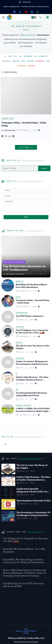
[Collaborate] (47, 17)
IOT (36, 56)
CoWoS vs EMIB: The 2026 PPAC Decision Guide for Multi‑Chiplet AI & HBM (33, 410)
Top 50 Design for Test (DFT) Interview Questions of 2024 (23, 585)
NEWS (23, 61)
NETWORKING (28, 56)
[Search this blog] (20, 168)
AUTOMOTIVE (43, 56)
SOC (20, 56)
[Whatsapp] (10, 136)
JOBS (48, 61)
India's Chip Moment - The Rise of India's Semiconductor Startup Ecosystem (32, 379)
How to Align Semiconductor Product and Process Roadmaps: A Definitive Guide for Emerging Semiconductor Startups (25, 573)
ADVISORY (31, 61)
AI (6, 56)
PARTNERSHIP (22, 66)
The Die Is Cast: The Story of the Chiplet (33, 347)
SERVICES (32, 66)
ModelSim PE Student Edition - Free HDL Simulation (32, 286)
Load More (25, 147)
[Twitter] (6, 136)
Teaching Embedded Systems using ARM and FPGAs (31, 394)
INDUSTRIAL (7, 61)
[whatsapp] (38, 12)
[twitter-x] (20, 12)
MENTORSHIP (40, 61)
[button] (34, 17)
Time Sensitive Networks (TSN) (33, 501)
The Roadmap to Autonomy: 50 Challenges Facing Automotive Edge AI (33, 514)
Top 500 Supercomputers (29, 316)
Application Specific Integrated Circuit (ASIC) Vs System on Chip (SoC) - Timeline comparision (32, 490)
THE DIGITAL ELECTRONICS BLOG (26, 28)
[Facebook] (2, 136)
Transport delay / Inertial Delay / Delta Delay (24, 124)
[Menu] (3, 17)
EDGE (10, 56)
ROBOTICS (16, 61)
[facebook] (14, 12)
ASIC (15, 56)
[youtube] (26, 12)
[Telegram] (13, 136)
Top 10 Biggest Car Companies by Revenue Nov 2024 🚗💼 (32, 331)
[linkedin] (32, 12)
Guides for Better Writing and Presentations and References (32, 363)
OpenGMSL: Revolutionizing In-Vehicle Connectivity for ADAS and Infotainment (24, 561)
